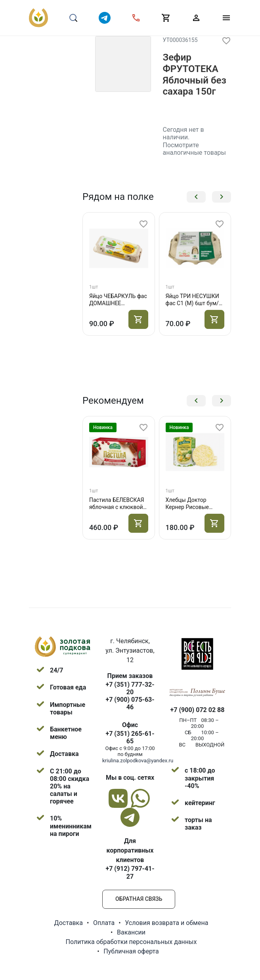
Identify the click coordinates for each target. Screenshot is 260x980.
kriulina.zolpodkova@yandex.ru (138, 761)
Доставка (69, 923)
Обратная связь (139, 899)
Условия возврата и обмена (166, 923)
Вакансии (131, 932)
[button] (196, 197)
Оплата (104, 923)
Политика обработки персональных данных (131, 942)
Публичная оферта (131, 951)
